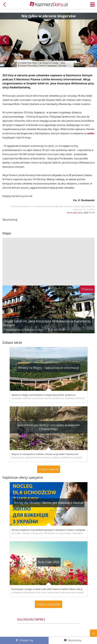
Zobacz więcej (49, 469)
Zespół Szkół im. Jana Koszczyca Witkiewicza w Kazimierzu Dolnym (47, 323)
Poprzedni (4, 40)
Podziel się (26, 640)
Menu (93, 4)
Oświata (87, 289)
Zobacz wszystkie (48, 604)
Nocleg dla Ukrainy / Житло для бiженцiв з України (48, 503)
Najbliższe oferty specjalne (23, 477)
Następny (93, 40)
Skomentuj (75, 640)
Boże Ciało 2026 (48, 562)
